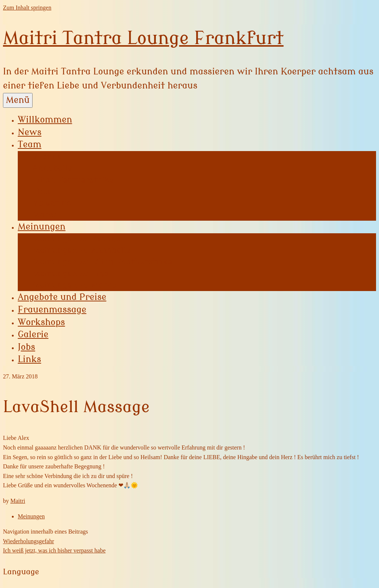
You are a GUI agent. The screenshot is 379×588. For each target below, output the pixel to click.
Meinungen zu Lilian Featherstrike (103, 262)
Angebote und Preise (62, 297)
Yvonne (47, 157)
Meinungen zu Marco (75, 285)
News (30, 132)
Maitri (18, 501)
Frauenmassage (52, 310)
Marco (45, 215)
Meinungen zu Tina (71, 274)
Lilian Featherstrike (73, 180)
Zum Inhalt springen (27, 8)
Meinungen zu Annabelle (82, 250)
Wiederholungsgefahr (28, 541)
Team (30, 145)
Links (29, 359)
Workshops (41, 322)
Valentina (52, 203)
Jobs (26, 347)
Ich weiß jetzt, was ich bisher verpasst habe (54, 550)
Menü (18, 100)
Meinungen (42, 227)
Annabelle (52, 168)
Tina (41, 191)
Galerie (33, 335)
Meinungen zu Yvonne (76, 239)
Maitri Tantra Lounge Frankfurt (143, 38)
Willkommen (45, 120)
